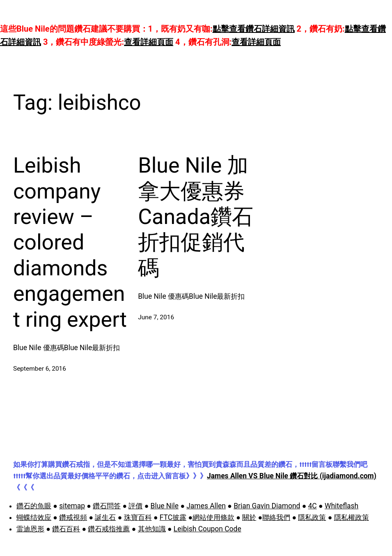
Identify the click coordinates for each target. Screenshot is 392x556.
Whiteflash (342, 506)
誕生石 (105, 517)
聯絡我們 (276, 517)
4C (313, 506)
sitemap (72, 506)
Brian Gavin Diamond (267, 506)
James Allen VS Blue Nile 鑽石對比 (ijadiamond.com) (292, 476)
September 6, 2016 (40, 369)
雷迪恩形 (30, 529)
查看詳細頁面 (149, 42)
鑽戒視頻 (73, 517)
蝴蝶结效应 (34, 517)
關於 (249, 517)
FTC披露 (173, 517)
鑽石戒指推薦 (109, 529)
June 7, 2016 (156, 317)
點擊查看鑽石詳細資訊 (254, 29)
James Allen (206, 506)
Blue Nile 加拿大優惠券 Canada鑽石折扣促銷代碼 (196, 217)
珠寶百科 (138, 517)
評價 (135, 506)
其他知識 (152, 529)
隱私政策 (312, 517)
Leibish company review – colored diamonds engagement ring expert (70, 242)
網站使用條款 (213, 517)
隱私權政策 (352, 517)
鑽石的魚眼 (34, 506)
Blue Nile (165, 506)
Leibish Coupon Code (207, 529)
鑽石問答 (107, 506)
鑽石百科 (66, 529)
